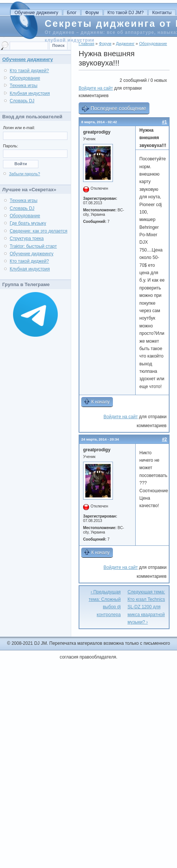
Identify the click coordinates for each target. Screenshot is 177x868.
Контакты (162, 13)
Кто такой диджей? (29, 71)
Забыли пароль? (24, 174)
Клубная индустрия (30, 93)
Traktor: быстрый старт (33, 246)
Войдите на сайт (96, 88)
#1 (165, 122)
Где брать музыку (28, 223)
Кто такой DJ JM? (125, 13)
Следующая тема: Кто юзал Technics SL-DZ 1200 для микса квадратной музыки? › (146, 607)
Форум (92, 13)
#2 (165, 439)
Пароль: (10, 146)
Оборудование (25, 78)
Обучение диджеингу (36, 13)
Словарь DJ (22, 101)
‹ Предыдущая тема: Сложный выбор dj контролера (105, 603)
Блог (72, 13)
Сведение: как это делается (39, 231)
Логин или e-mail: (19, 128)
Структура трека (27, 238)
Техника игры (23, 86)
